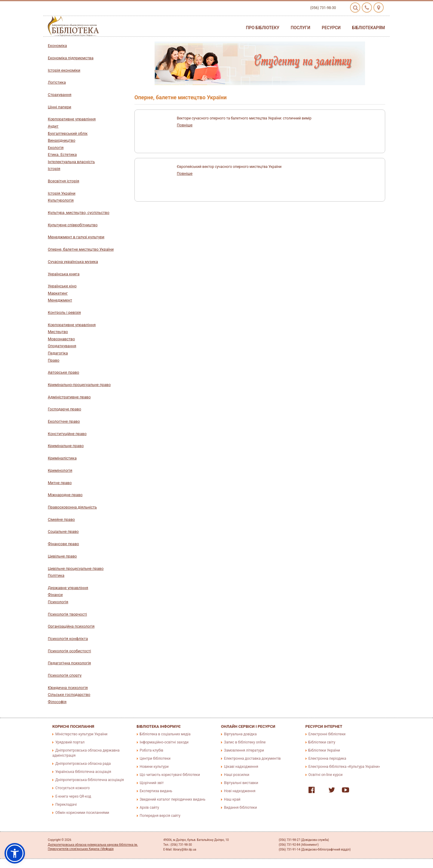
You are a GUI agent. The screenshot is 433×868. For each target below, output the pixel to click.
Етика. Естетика (62, 154)
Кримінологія (60, 470)
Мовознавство (61, 339)
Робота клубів (152, 750)
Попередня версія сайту (160, 816)
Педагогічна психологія (69, 663)
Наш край (232, 799)
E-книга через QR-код (73, 796)
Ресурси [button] (331, 28)
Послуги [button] (301, 28)
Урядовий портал (70, 742)
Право (54, 360)
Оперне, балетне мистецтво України (81, 249)
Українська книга (64, 274)
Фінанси (55, 595)
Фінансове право (63, 544)
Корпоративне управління (72, 119)
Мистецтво (58, 332)
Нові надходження (240, 791)
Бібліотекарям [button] (369, 28)
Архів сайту (149, 808)
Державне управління (68, 588)
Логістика (57, 82)
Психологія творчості (67, 614)
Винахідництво (61, 140)
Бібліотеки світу (322, 742)
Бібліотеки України (324, 750)
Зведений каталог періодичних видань (173, 799)
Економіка (57, 46)
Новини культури (154, 767)
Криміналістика (62, 458)
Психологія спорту (65, 675)
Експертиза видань (156, 791)
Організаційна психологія (71, 626)
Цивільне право (62, 556)
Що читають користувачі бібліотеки (170, 775)
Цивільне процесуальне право (76, 568)
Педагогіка (58, 353)
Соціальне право (63, 531)
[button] (15, 853)
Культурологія (61, 200)
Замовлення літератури (244, 750)
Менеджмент (60, 300)
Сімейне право (61, 519)
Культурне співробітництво (73, 225)
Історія (54, 169)
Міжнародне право (65, 495)
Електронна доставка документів (252, 758)
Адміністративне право (69, 397)
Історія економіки (64, 70)
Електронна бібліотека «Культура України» (344, 767)
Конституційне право (67, 434)
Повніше (185, 125)
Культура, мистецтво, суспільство (79, 213)
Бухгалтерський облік (68, 133)
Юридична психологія (68, 688)
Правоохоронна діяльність (72, 507)
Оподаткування (62, 346)
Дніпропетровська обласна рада (83, 764)
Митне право (60, 483)
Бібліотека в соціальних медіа (165, 734)
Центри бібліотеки (155, 758)
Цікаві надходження (241, 767)
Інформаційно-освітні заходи (164, 742)
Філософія (57, 702)
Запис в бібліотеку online (245, 742)
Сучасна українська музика (73, 262)
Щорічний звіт (152, 783)
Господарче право (64, 409)
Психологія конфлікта (68, 639)
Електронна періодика (327, 758)
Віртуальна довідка (240, 734)
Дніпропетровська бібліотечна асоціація (90, 780)
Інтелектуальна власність (71, 162)
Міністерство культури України (81, 734)
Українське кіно (62, 286)
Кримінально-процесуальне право (79, 385)
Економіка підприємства (71, 58)
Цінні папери (60, 107)
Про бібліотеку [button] (263, 28)
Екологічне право (64, 421)
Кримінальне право (66, 446)
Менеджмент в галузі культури (76, 237)
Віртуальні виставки (241, 783)
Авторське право (63, 372)
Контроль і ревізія (64, 312)
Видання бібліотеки (240, 808)
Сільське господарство (69, 695)
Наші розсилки (237, 775)
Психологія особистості (69, 651)
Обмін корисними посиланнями (82, 813)
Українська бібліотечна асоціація (83, 772)
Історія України (62, 193)
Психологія (58, 602)
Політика (56, 575)
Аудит (53, 126)
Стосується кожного (72, 788)
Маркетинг (58, 293)
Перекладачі (66, 805)
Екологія (56, 148)
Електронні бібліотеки (327, 734)
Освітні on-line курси (326, 775)
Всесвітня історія (63, 181)
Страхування (60, 95)
